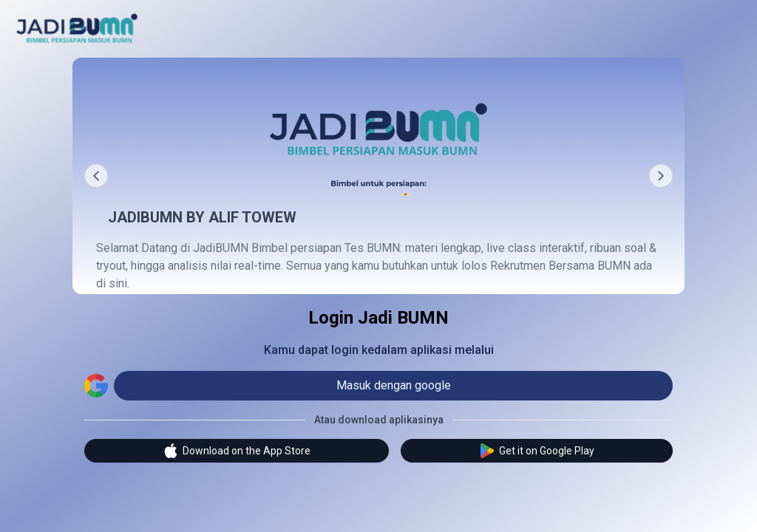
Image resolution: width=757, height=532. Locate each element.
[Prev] (96, 176)
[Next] (661, 176)
